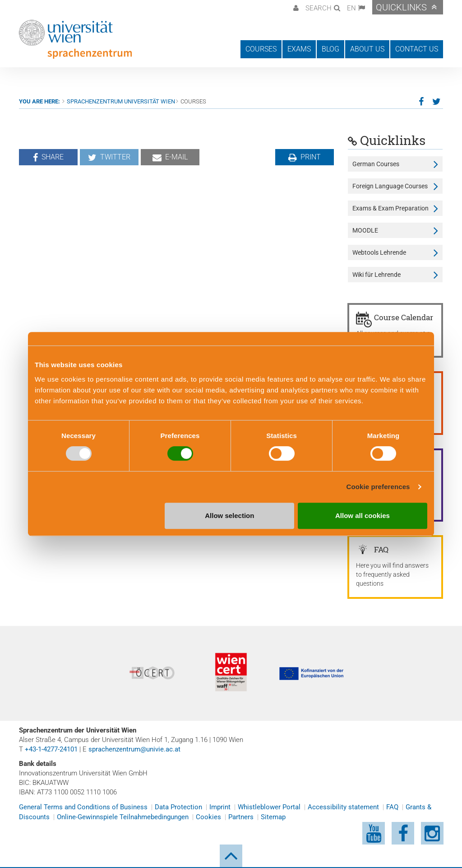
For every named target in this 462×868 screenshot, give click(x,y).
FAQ (392, 807)
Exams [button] (299, 49)
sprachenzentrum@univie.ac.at (134, 749)
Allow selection (229, 516)
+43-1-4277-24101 (51, 749)
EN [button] (351, 8)
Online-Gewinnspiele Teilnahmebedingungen (123, 817)
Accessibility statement (343, 807)
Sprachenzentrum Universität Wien (121, 101)
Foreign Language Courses (390, 186)
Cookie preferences (378, 487)
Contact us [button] (417, 49)
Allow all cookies (363, 516)
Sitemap (273, 817)
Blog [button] (330, 49)
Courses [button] (261, 49)
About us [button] (367, 49)
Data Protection (178, 807)
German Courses (376, 164)
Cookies (208, 817)
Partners (241, 817)
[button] (295, 7)
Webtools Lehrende (379, 252)
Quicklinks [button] (401, 7)
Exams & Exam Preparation (390, 208)
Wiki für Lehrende (377, 275)
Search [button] (319, 8)
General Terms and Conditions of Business (83, 807)
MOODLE (365, 230)
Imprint (220, 807)
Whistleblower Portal (269, 807)
